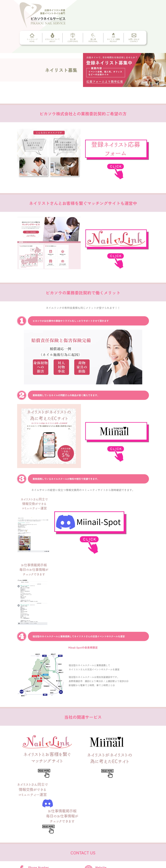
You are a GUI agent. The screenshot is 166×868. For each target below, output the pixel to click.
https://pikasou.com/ (108, 739)
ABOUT (40, 810)
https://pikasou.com (116, 826)
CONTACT (41, 838)
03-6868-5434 (36, 739)
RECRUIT (41, 832)
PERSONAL (42, 824)
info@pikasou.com (39, 756)
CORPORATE (43, 817)
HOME (40, 803)
